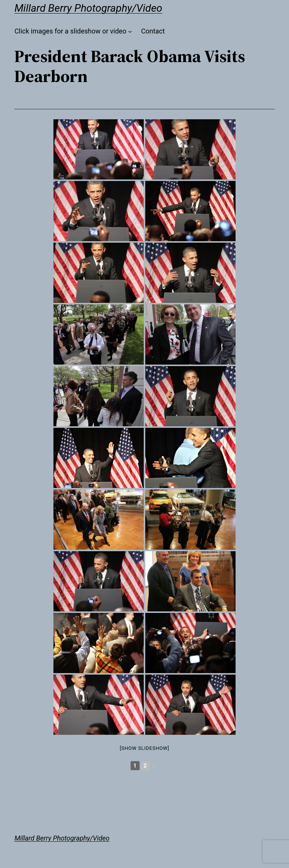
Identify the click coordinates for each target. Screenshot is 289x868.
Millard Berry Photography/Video (88, 8)
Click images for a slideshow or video (70, 31)
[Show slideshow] (144, 748)
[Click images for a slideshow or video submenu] (130, 31)
